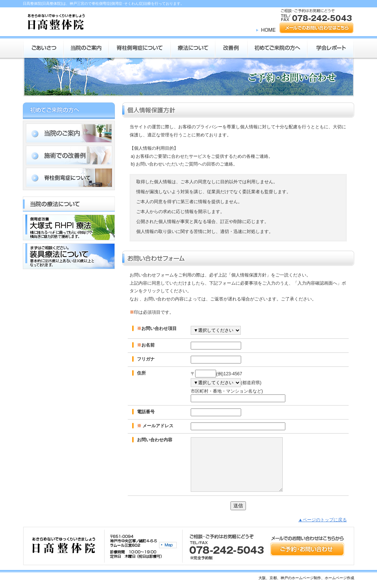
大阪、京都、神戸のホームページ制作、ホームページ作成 (306, 578)
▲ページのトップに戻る (323, 520)
